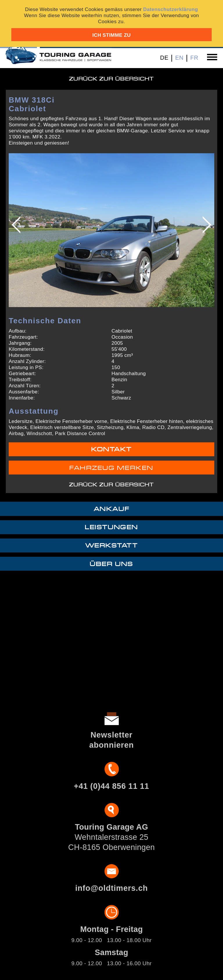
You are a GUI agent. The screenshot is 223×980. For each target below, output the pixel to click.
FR (194, 58)
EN (179, 58)
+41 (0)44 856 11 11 (111, 786)
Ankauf (111, 509)
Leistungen (111, 527)
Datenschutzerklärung (171, 9)
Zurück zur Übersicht (111, 79)
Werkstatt (112, 546)
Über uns (111, 564)
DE (164, 58)
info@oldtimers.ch (111, 888)
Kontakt (111, 449)
